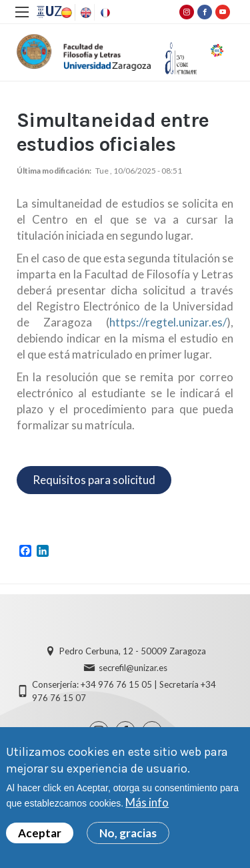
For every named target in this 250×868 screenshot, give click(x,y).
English (85, 13)
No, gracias (128, 836)
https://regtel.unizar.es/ (168, 322)
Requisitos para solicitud (94, 480)
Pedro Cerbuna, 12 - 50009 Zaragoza (133, 651)
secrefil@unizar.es (133, 668)
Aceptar (40, 836)
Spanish (65, 13)
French (104, 13)
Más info (147, 805)
